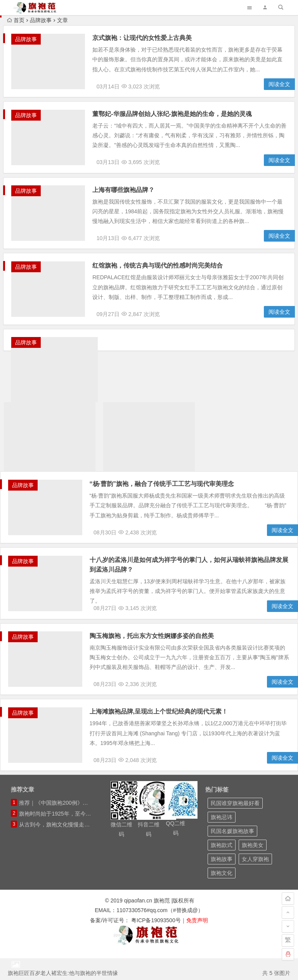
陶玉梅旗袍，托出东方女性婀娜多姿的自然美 (156, 652)
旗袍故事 (222, 881)
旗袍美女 (253, 867)
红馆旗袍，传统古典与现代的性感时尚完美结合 (162, 274)
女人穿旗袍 (255, 881)
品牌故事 (41, 20)
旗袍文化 (222, 895)
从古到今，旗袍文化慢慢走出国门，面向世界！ (76, 847)
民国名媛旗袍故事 (232, 853)
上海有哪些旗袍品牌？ (128, 195)
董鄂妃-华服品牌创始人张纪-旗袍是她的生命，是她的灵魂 (176, 117)
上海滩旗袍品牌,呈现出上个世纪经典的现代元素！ (163, 730)
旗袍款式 (222, 867)
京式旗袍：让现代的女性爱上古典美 (146, 38)
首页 (16, 20)
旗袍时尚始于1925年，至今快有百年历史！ (71, 836)
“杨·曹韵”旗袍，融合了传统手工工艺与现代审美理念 (166, 494)
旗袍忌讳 (222, 839)
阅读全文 (279, 87)
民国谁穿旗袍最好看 (235, 825)
